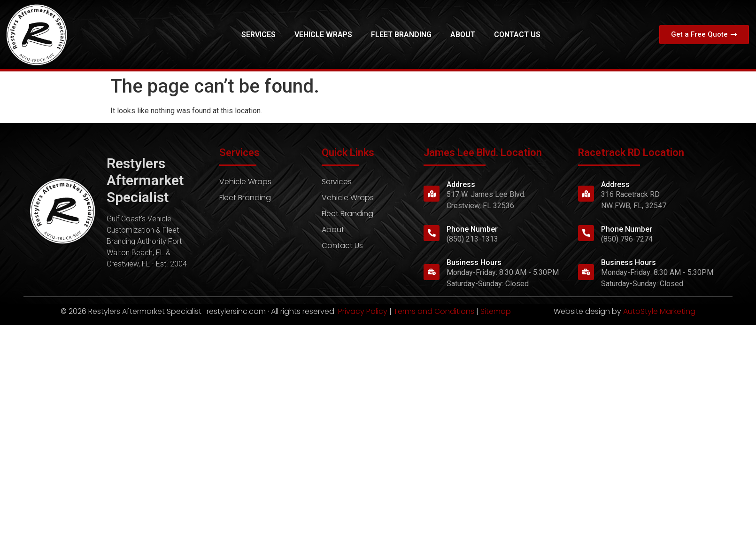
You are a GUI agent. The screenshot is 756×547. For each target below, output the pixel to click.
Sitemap (496, 311)
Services (258, 35)
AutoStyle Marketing (659, 311)
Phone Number (472, 229)
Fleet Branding (401, 35)
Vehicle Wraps (323, 35)
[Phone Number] (432, 233)
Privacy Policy (363, 311)
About (463, 35)
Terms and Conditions (434, 311)
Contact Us (517, 35)
